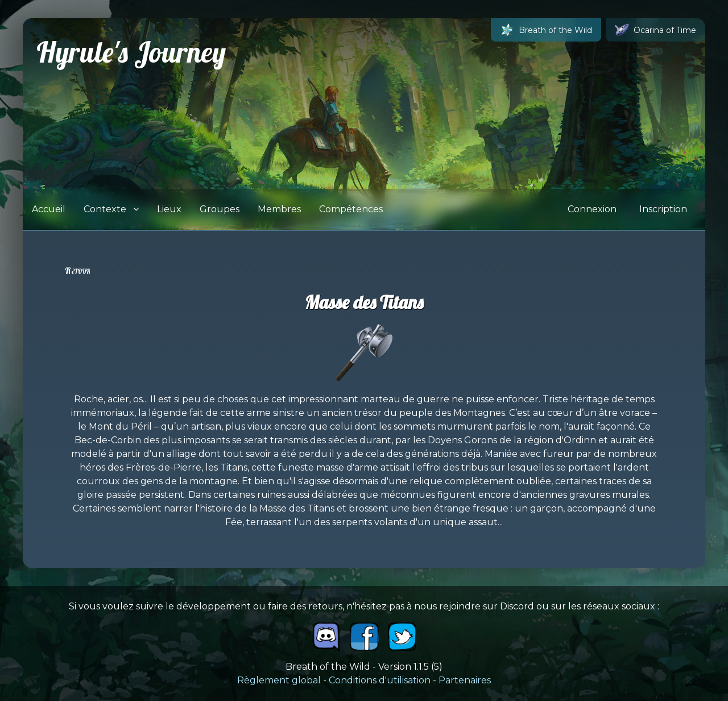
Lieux (169, 209)
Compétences (351, 209)
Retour (77, 270)
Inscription (663, 209)
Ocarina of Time (655, 30)
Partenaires (465, 680)
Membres (279, 209)
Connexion (592, 209)
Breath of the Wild (546, 30)
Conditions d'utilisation (380, 680)
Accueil (49, 209)
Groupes (220, 209)
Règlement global (279, 680)
